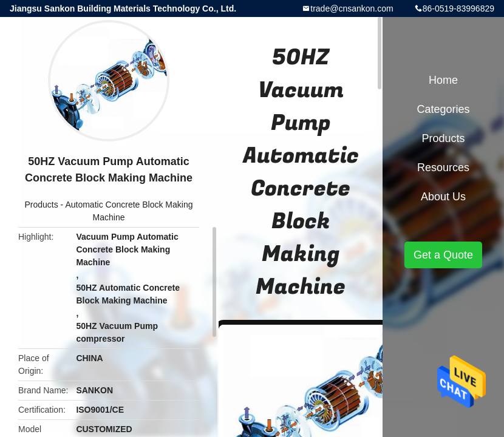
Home (443, 80)
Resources (443, 168)
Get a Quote (443, 255)
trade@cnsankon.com (352, 8)
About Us (443, 197)
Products (41, 205)
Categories (443, 109)
